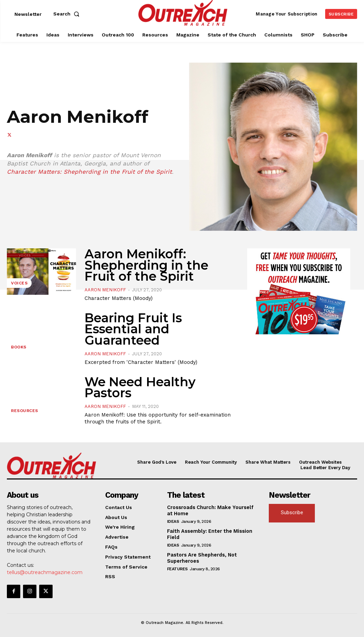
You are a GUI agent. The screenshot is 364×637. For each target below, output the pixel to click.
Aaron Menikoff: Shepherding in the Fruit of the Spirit (146, 265)
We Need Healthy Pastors (140, 387)
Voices (19, 283)
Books (19, 347)
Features (177, 567)
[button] (68, 14)
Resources (25, 411)
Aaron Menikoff (105, 290)
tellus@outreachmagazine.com (45, 572)
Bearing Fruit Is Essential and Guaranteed (133, 329)
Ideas (173, 521)
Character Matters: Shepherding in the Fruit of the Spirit (89, 172)
